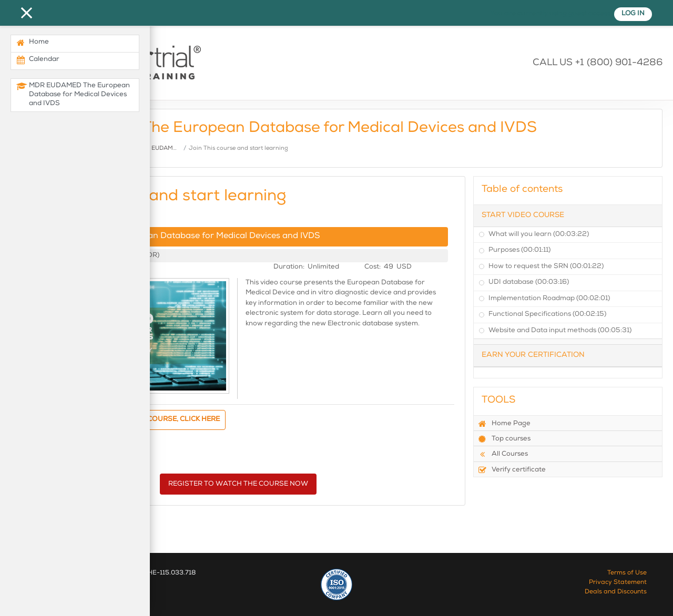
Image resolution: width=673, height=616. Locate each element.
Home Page (504, 424)
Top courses (504, 439)
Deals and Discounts (616, 592)
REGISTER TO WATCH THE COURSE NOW (238, 484)
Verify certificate (512, 470)
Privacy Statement (618, 583)
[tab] (568, 216)
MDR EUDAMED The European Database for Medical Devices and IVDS (178, 237)
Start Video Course (523, 215)
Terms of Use (627, 573)
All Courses (503, 454)
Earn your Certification (533, 355)
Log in (633, 14)
